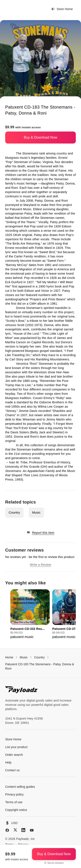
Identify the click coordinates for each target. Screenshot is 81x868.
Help (8, 762)
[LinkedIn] (23, 830)
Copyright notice (16, 810)
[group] (30, 614)
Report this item (40, 533)
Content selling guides (20, 787)
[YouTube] (32, 830)
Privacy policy (14, 794)
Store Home (62, 9)
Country (14, 512)
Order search (14, 755)
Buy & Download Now (40, 137)
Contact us (12, 770)
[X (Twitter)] (15, 830)
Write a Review (40, 565)
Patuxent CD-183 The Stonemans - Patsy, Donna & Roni (40, 666)
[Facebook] (7, 830)
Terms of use (14, 802)
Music (36, 512)
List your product (16, 747)
